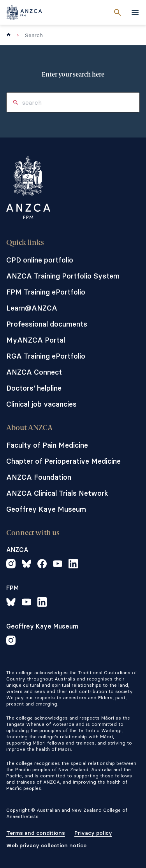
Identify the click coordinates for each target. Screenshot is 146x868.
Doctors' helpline (34, 388)
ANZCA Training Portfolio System (63, 276)
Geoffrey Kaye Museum (46, 509)
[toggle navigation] (135, 13)
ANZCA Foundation (39, 477)
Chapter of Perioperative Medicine (63, 461)
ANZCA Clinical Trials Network (57, 493)
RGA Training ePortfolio (46, 356)
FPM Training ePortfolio (46, 292)
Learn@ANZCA (32, 308)
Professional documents (47, 324)
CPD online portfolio (40, 260)
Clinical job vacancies (41, 404)
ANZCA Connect (34, 372)
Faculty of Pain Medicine (47, 445)
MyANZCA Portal (36, 340)
